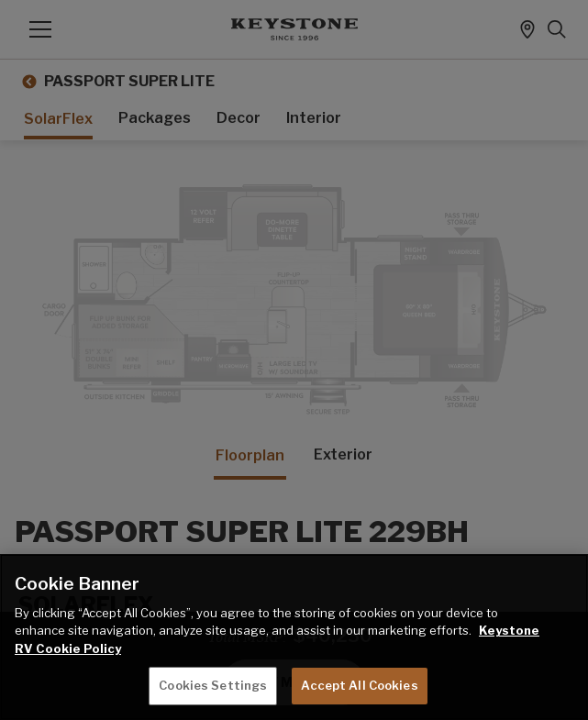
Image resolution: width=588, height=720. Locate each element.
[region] (294, 637)
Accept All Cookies (359, 685)
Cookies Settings (213, 685)
